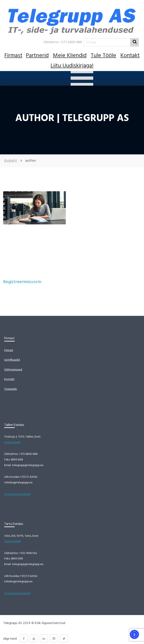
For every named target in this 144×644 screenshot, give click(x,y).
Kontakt (130, 56)
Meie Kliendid (70, 56)
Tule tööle (103, 56)
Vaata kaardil (12, 442)
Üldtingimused (13, 370)
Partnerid (37, 56)
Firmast (13, 56)
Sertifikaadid (12, 360)
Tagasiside (11, 389)
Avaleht (11, 161)
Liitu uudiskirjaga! (72, 66)
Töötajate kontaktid (17, 494)
